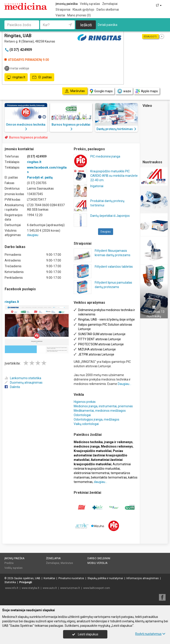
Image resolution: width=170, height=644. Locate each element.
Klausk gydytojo (83, 10)
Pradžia (9, 563)
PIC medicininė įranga (105, 156)
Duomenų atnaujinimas (24, 383)
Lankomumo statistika (23, 378)
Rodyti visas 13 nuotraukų (154, 312)
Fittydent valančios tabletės (114, 267)
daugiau (33, 235)
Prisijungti (26, 582)
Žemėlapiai (110, 4)
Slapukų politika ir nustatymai (105, 578)
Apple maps (147, 91)
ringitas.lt (16, 77)
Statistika (10, 582)
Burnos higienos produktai (28, 137)
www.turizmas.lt (70, 588)
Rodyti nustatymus (150, 634)
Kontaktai (49, 578)
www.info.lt (12, 588)
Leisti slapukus (85, 634)
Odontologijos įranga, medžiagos (97, 419)
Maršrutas (67, 563)
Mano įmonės (79, 15)
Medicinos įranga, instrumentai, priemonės (103, 406)
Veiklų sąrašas (90, 4)
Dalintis (12, 387)
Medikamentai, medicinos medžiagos (100, 411)
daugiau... (100, 482)
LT (159, 5)
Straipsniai (63, 10)
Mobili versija (97, 563)
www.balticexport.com (97, 588)
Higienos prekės (85, 402)
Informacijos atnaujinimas (143, 578)
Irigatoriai (97, 186)
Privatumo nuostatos (71, 578)
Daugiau (106, 232)
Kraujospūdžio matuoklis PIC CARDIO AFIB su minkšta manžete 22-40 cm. (114, 176)
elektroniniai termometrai (92, 473)
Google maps (101, 91)
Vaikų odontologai (86, 424)
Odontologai (82, 415)
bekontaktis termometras (109, 477)
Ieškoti (86, 25)
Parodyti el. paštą (40, 177)
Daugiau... (125, 384)
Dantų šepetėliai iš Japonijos (110, 216)
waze (124, 91)
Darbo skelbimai (108, 10)
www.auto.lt (50, 588)
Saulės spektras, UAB (27, 578)
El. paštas (42, 77)
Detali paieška (108, 25)
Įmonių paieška (67, 4)
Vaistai (60, 15)
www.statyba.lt (31, 588)
